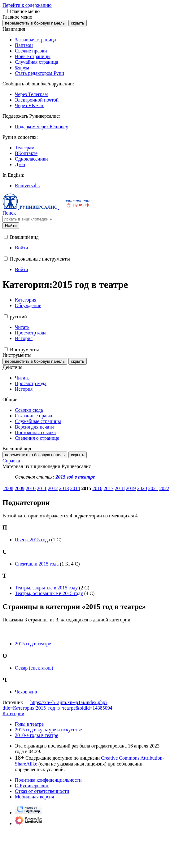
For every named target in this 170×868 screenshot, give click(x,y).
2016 (97, 488)
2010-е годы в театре (37, 735)
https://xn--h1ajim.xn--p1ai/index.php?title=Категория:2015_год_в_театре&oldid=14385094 (57, 705)
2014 (75, 488)
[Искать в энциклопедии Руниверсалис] (30, 219)
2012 (53, 488)
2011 (42, 488)
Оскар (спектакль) (34, 668)
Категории (13, 713)
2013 (64, 488)
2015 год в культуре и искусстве (48, 730)
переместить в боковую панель (35, 23)
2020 (142, 488)
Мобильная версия (34, 797)
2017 (108, 488)
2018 (120, 488)
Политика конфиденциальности (48, 780)
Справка (11, 461)
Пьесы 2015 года (32, 540)
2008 (8, 488)
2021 (153, 488)
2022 (164, 488)
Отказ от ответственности (42, 791)
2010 (31, 488)
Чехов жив (26, 692)
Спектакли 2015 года (37, 564)
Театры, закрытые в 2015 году (46, 588)
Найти (11, 226)
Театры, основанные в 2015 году (49, 593)
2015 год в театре (75, 477)
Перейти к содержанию (27, 5)
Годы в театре (29, 724)
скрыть (78, 23)
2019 (131, 488)
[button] (6, 11)
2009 (20, 488)
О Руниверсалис (32, 786)
